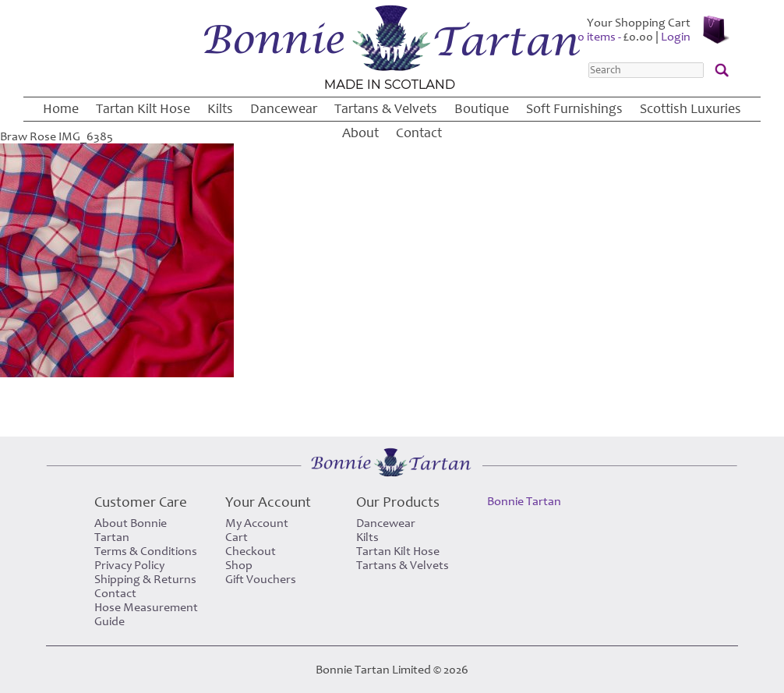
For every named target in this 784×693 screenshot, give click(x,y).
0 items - (615, 37)
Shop (239, 565)
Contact (419, 133)
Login (676, 37)
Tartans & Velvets (386, 109)
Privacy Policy (129, 565)
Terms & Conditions (146, 551)
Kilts (220, 109)
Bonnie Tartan (524, 501)
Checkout (251, 551)
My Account (257, 523)
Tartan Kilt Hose (143, 109)
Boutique (482, 109)
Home (61, 109)
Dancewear (284, 109)
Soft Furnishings (574, 109)
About (360, 133)
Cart (237, 537)
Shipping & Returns (145, 579)
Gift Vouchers (261, 579)
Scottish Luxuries (690, 109)
